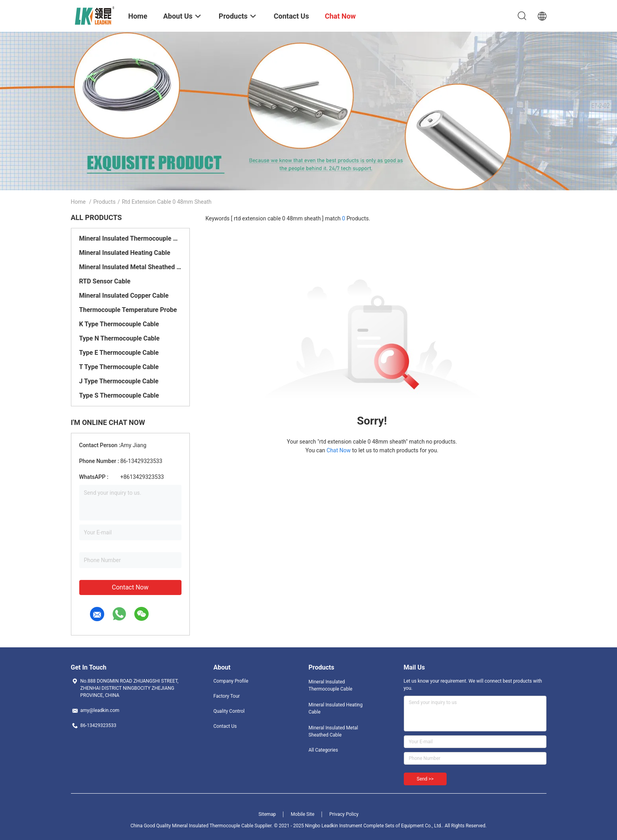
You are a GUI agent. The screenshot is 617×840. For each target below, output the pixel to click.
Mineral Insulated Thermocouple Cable (130, 238)
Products (104, 202)
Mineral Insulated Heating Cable (125, 253)
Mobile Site (303, 814)
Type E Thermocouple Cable (119, 353)
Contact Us (225, 726)
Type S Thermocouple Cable (119, 395)
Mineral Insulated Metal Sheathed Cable (130, 267)
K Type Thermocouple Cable (119, 324)
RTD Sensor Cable (105, 281)
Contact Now (130, 587)
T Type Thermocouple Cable (119, 367)
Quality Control (229, 711)
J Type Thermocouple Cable (119, 381)
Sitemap (267, 814)
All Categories (323, 750)
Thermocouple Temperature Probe (128, 310)
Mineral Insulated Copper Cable (124, 296)
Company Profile (231, 681)
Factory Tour (227, 696)
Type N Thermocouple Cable (119, 338)
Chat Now (339, 450)
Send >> (425, 779)
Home (78, 202)
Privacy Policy (344, 814)
